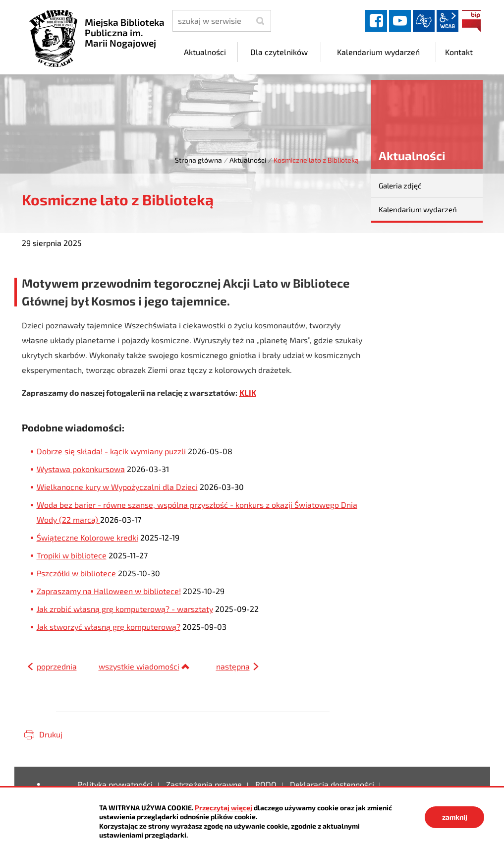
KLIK (248, 393)
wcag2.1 (448, 21)
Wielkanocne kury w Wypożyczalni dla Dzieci (117, 487)
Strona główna (198, 160)
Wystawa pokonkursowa (81, 469)
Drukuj (51, 734)
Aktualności (248, 160)
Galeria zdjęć (400, 185)
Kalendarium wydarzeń (418, 209)
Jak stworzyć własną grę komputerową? (109, 627)
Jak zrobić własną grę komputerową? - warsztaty (125, 609)
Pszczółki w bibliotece (76, 573)
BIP (471, 21)
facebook (376, 21)
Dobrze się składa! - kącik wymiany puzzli (111, 451)
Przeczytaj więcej (224, 808)
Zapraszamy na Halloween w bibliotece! (109, 591)
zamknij (455, 817)
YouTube (400, 21)
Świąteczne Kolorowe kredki (87, 537)
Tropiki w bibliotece (72, 555)
